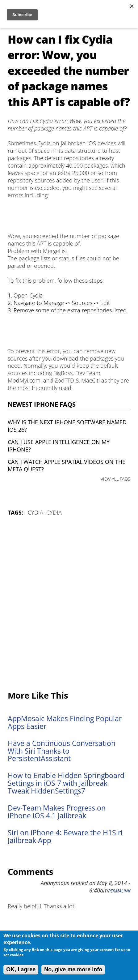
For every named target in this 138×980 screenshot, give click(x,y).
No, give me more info (73, 969)
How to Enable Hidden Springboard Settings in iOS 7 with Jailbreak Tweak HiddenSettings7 (66, 783)
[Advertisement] (69, 604)
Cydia (36, 512)
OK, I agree (21, 969)
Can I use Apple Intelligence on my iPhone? (59, 446)
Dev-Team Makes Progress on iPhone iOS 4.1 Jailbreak (57, 812)
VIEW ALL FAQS (115, 479)
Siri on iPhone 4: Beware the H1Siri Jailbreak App (65, 837)
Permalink (119, 891)
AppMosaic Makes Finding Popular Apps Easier (65, 722)
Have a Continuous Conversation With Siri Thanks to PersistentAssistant (62, 751)
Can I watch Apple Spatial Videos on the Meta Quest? (67, 465)
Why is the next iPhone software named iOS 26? (67, 426)
